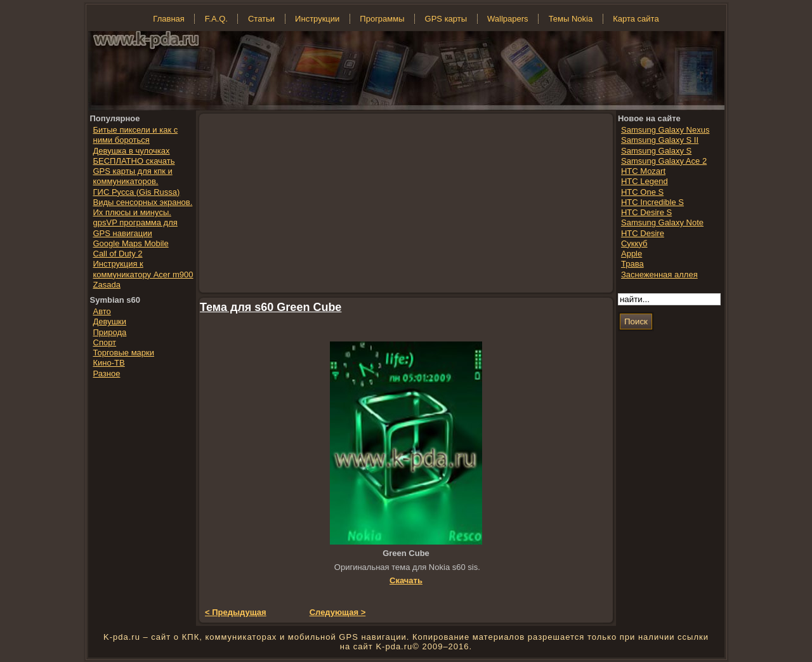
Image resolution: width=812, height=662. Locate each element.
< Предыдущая (236, 612)
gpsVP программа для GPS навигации (135, 228)
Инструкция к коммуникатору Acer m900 (143, 269)
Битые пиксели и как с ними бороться (136, 135)
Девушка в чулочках (132, 151)
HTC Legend (645, 181)
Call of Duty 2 (118, 254)
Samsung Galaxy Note (662, 222)
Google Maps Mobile (131, 243)
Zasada (107, 285)
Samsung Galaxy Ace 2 (664, 161)
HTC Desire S (646, 212)
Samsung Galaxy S (656, 151)
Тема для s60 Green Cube (271, 307)
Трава (632, 264)
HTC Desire (643, 233)
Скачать (406, 580)
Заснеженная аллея (659, 275)
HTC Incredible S (652, 202)
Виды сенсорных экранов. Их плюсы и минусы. (143, 207)
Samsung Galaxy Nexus (665, 130)
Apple (632, 254)
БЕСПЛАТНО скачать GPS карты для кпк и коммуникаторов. (134, 171)
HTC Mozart (643, 171)
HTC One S (642, 192)
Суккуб (634, 243)
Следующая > (338, 612)
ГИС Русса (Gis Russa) (137, 192)
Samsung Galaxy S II (660, 140)
